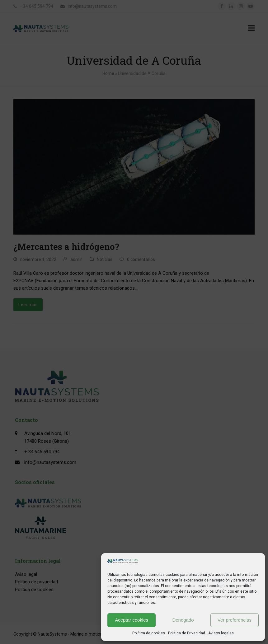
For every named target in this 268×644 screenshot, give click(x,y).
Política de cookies (149, 633)
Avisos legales (221, 633)
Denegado (183, 620)
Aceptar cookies (132, 620)
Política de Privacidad (187, 633)
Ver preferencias (235, 620)
